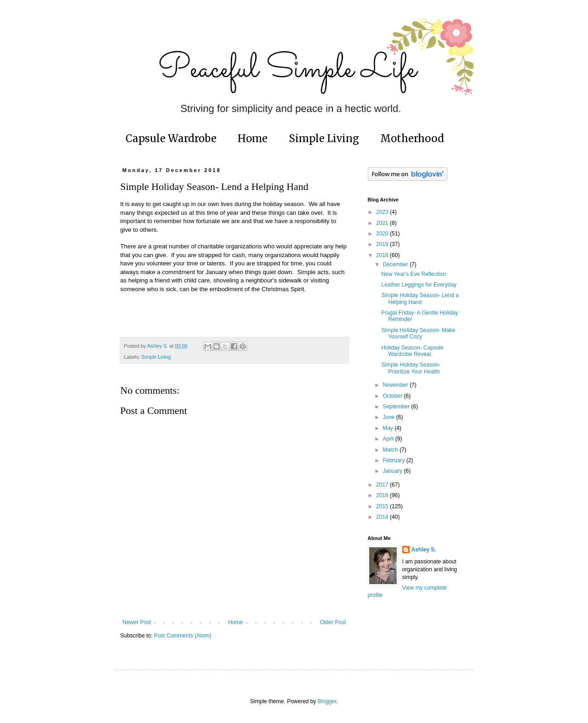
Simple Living (324, 138)
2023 (383, 212)
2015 (383, 506)
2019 (383, 244)
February (394, 460)
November (396, 385)
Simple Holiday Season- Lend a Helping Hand (420, 298)
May (388, 428)
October (393, 396)
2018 (383, 255)
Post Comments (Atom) (183, 636)
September (397, 407)
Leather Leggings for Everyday (419, 285)
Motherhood (412, 138)
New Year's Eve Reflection (413, 274)
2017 (383, 485)
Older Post (333, 622)
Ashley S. (424, 550)
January (393, 471)
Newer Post (137, 622)
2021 (383, 223)
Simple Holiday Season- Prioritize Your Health (411, 368)
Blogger (327, 701)
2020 (383, 234)
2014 (383, 517)
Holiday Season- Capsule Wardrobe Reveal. (412, 351)
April (389, 439)
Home (253, 138)
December (396, 264)
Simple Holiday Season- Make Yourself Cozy (418, 333)
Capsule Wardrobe (171, 138)
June (389, 417)
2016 (383, 495)
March (391, 450)
